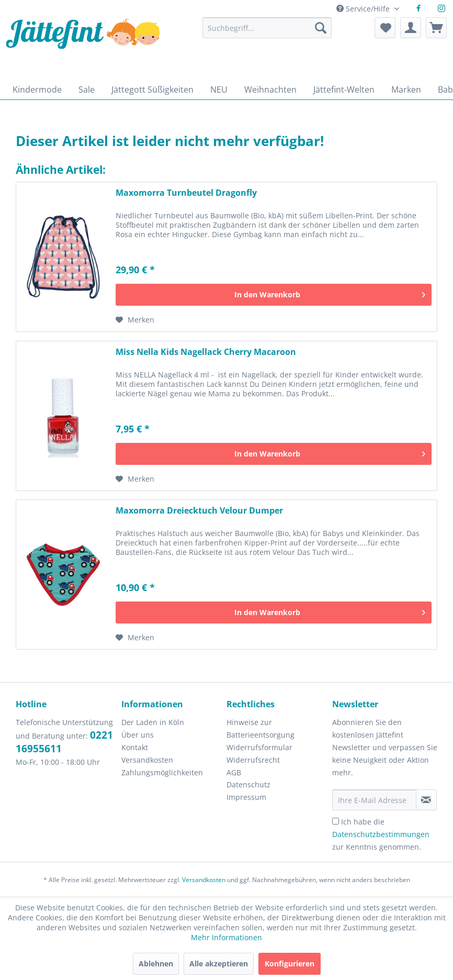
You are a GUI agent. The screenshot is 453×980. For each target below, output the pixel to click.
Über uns (138, 735)
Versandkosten (147, 760)
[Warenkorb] (436, 28)
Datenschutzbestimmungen (381, 834)
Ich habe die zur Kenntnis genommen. (381, 834)
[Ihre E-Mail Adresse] (374, 800)
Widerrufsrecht (253, 760)
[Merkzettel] (385, 28)
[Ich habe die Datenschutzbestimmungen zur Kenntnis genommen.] (336, 821)
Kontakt (135, 747)
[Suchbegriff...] (267, 28)
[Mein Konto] (411, 28)
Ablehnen (156, 964)
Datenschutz (248, 784)
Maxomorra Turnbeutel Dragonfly (186, 193)
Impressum (246, 797)
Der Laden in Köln (153, 722)
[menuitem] (267, 33)
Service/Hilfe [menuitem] (364, 9)
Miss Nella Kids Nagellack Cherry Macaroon (206, 352)
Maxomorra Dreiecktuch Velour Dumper (199, 511)
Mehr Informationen (226, 937)
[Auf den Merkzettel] (135, 320)
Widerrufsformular (259, 747)
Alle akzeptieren (219, 964)
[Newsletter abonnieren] (426, 800)
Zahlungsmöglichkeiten (162, 772)
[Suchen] (321, 28)
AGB (234, 772)
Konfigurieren (290, 964)
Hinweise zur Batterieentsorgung (261, 728)
